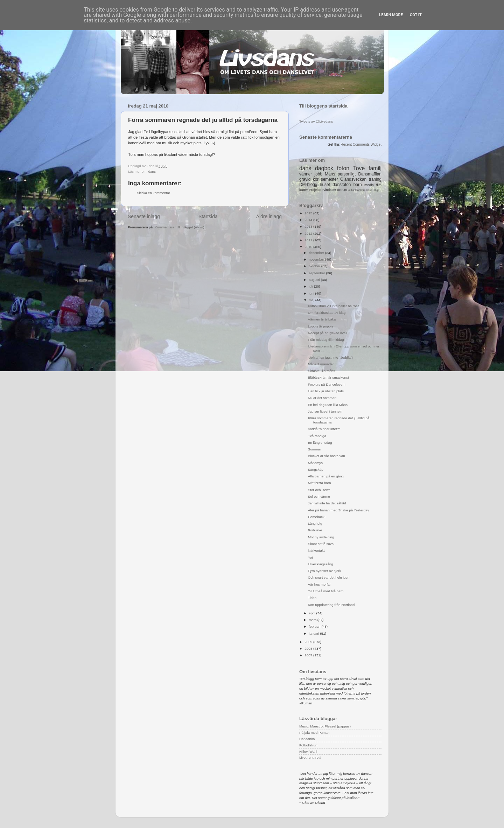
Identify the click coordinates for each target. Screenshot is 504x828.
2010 (309, 247)
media (369, 185)
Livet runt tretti (310, 757)
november (317, 259)
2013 (309, 226)
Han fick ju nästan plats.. (327, 391)
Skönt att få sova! (321, 544)
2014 (309, 220)
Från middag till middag (326, 340)
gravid (305, 179)
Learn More (391, 15)
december (317, 253)
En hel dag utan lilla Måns (328, 405)
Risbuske (315, 530)
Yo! (310, 557)
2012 (309, 233)
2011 (309, 240)
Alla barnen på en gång (326, 476)
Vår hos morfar (319, 584)
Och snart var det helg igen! (329, 577)
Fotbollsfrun (308, 745)
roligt (376, 190)
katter (304, 190)
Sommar (314, 449)
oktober (315, 266)
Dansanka (307, 739)
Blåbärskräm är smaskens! (328, 377)
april (312, 613)
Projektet (316, 190)
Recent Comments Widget (361, 144)
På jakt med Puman (314, 733)
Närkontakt (316, 550)
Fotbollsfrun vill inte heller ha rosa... (335, 306)
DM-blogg (308, 185)
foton (343, 168)
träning (375, 179)
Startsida (208, 216)
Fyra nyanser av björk (325, 571)
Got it (416, 15)
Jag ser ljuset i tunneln (325, 411)
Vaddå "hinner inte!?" (324, 429)
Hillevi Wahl (308, 751)
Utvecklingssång (321, 564)
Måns (330, 174)
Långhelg (315, 523)
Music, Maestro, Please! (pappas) (325, 726)
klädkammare (363, 190)
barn (358, 185)
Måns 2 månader (321, 364)
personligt (347, 174)
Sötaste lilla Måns (321, 371)
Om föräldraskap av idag (327, 313)
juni (312, 293)
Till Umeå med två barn (326, 591)
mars (313, 620)
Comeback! (317, 517)
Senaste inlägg (144, 216)
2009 (309, 642)
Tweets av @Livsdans (316, 121)
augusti (315, 280)
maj (312, 300)
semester (330, 179)
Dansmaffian (370, 174)
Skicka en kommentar (153, 193)
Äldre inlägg (269, 216)
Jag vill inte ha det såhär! (327, 503)
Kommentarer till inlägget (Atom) (180, 227)
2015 (309, 213)
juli (311, 286)
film (379, 185)
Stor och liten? (319, 490)
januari (314, 633)
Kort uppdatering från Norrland (331, 605)
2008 (309, 648)
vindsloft (330, 190)
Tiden (312, 598)
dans (152, 171)
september (317, 273)
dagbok (324, 168)
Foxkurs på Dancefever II (327, 384)
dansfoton (342, 185)
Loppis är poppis (321, 326)
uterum (342, 190)
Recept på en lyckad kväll (328, 333)
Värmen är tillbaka (322, 319)
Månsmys (315, 463)
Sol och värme (319, 496)
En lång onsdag (320, 443)
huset (325, 185)
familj (375, 168)
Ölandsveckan (353, 179)
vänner (306, 174)
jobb (318, 174)
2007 (309, 655)
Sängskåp (316, 470)
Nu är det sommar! (322, 398)
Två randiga (317, 436)
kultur (351, 190)
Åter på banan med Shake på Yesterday (339, 510)
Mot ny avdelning (321, 537)
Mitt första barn (320, 483)
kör (316, 179)
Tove (359, 168)
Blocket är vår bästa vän (327, 456)
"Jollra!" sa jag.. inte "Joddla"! (330, 357)
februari (315, 626)
